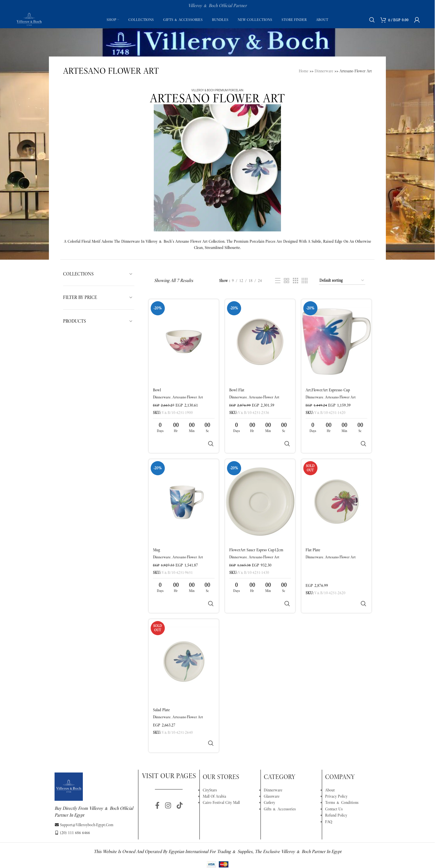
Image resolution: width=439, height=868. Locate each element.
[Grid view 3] (296, 281)
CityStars (210, 749)
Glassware (272, 756)
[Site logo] (29, 19)
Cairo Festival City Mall (221, 762)
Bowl (157, 390)
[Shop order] (342, 281)
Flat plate (313, 536)
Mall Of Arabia (214, 756)
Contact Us (334, 768)
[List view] (278, 281)
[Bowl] (184, 342)
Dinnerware (324, 71)
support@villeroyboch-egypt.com (84, 784)
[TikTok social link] (180, 765)
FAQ (329, 781)
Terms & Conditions (342, 762)
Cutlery (269, 762)
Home (304, 71)
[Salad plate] (184, 634)
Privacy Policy (336, 756)
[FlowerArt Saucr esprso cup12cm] (260, 488)
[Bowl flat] (260, 342)
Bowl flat (237, 390)
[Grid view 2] (286, 281)
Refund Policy (336, 774)
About (330, 749)
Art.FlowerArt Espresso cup (328, 390)
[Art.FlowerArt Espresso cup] (336, 342)
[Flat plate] (336, 488)
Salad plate (161, 683)
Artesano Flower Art (188, 397)
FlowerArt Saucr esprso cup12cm (256, 536)
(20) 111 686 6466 (72, 792)
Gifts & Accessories (280, 768)
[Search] (372, 20)
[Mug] (184, 488)
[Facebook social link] (157, 765)
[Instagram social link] (168, 765)
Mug (156, 536)
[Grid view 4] (305, 281)
